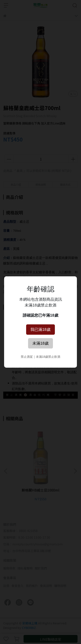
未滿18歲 (40, 343)
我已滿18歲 (40, 330)
